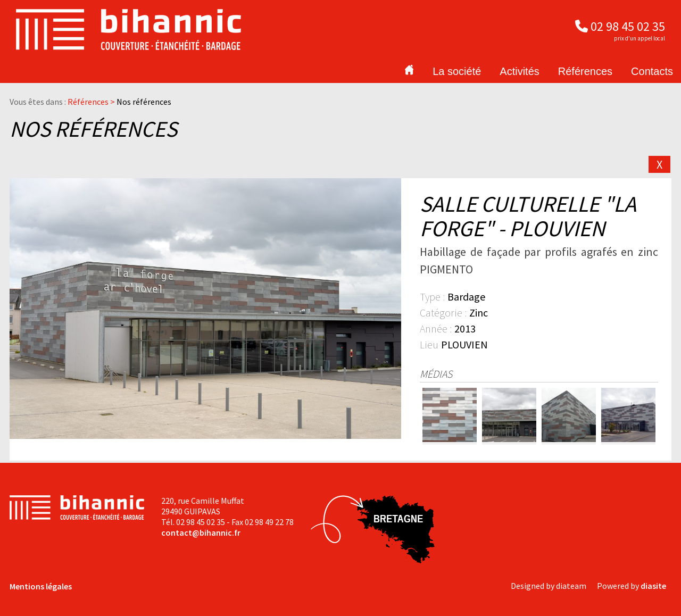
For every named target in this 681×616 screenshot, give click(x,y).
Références (585, 71)
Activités (519, 71)
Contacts (652, 71)
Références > (92, 102)
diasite (653, 586)
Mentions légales (41, 586)
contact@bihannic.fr (201, 532)
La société (457, 71)
